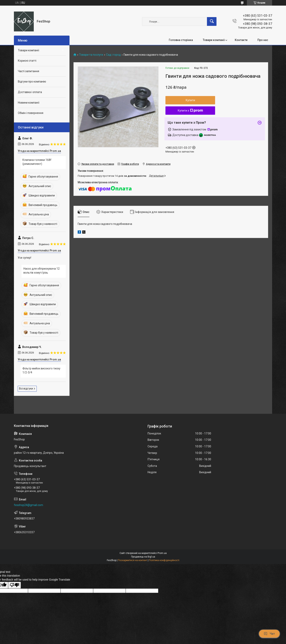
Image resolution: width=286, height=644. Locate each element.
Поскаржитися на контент (133, 560)
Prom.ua (162, 553)
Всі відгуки (26, 389)
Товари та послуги (91, 55)
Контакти (241, 40)
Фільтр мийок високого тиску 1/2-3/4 (41, 370)
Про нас (263, 40)
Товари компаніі (214, 40)
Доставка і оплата (30, 92)
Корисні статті (27, 61)
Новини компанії (29, 103)
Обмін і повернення (31, 113)
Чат (269, 634)
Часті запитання (29, 71)
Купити (190, 100)
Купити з (190, 111)
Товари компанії (29, 50)
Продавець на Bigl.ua (143, 557)
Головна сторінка (181, 40)
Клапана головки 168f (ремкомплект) (37, 162)
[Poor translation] (14, 585)
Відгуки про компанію (32, 82)
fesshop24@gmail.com (29, 505)
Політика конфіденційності (164, 560)
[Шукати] (212, 21)
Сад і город (113, 55)
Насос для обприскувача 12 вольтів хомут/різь (42, 271)
